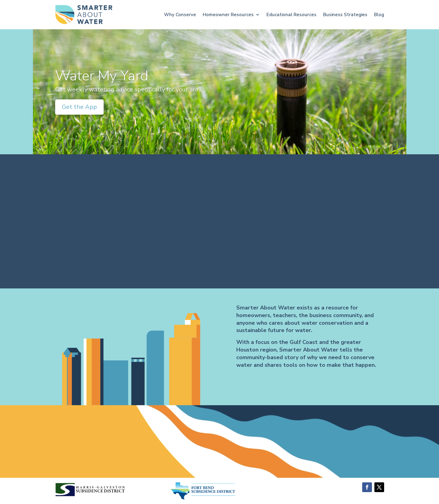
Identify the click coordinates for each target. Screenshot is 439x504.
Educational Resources (291, 15)
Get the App (79, 107)
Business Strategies (345, 15)
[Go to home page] (84, 15)
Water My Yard (102, 76)
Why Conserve (180, 15)
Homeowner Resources (228, 15)
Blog (379, 15)
